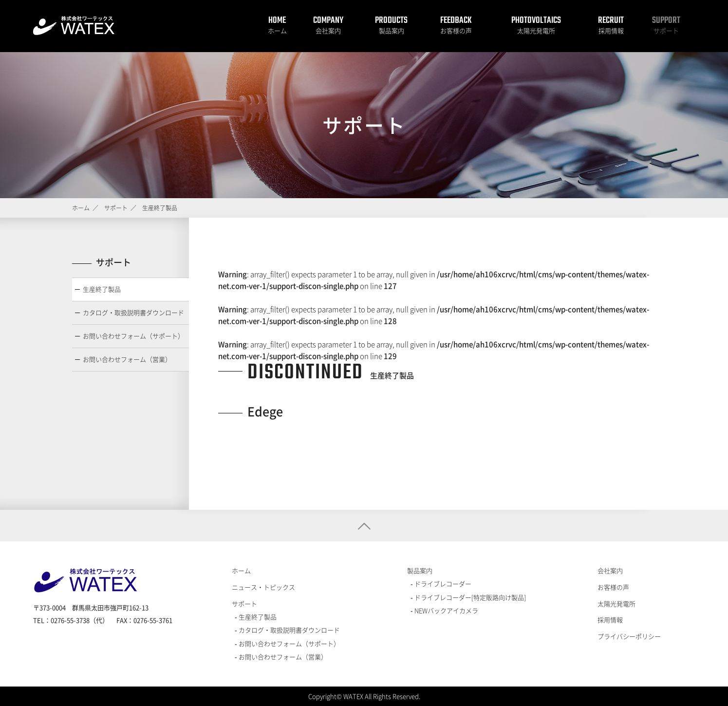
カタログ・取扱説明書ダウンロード (133, 312)
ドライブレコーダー (442, 584)
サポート (666, 30)
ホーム (277, 30)
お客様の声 (456, 30)
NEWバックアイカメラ (446, 610)
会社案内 (328, 30)
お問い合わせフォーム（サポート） (133, 336)
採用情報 (611, 30)
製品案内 (392, 30)
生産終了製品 (102, 289)
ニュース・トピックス (263, 587)
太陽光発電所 (536, 30)
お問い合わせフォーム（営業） (127, 359)
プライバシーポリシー (629, 636)
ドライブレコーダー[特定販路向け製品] (469, 597)
